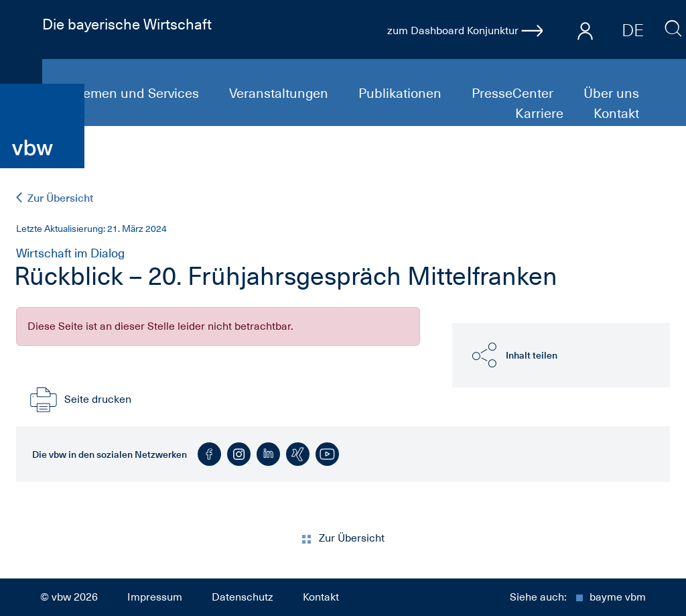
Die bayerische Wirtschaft (127, 24)
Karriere (541, 113)
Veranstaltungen (280, 93)
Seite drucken (79, 399)
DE (633, 30)
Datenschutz (243, 597)
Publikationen (402, 93)
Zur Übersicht (55, 198)
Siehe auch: (578, 597)
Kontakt (616, 113)
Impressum (155, 597)
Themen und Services (135, 93)
